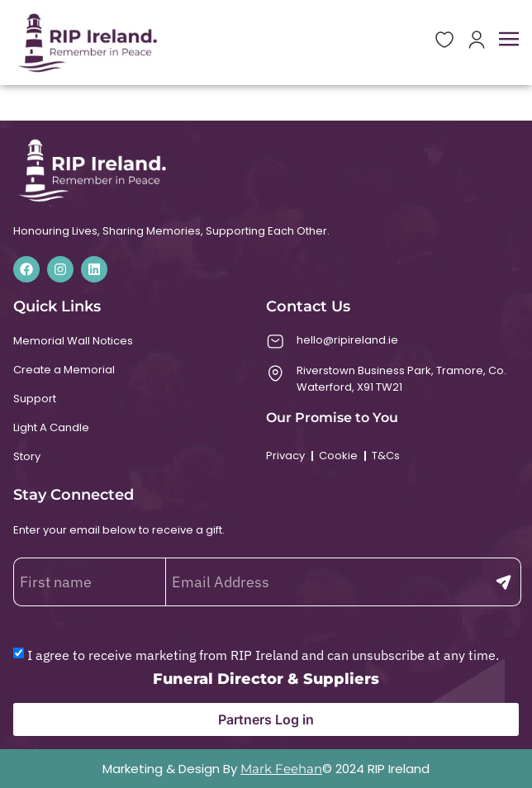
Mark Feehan (281, 769)
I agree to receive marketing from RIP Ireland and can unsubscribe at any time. (263, 655)
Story (27, 456)
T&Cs (386, 456)
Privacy (285, 456)
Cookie (338, 456)
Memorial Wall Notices (73, 341)
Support (35, 399)
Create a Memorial (64, 370)
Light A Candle (51, 427)
